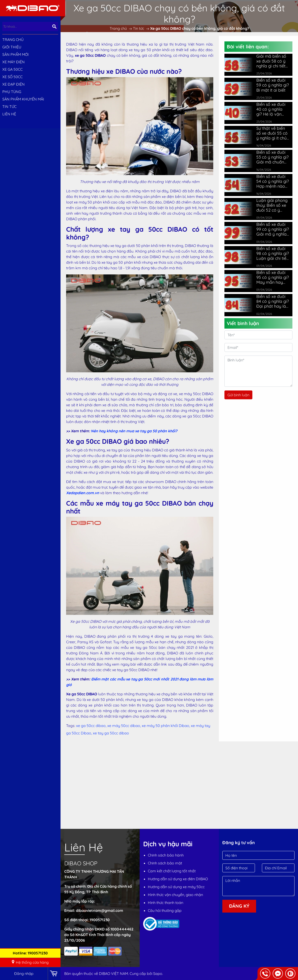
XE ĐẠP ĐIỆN (14, 84)
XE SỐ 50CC (12, 77)
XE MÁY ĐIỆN (14, 62)
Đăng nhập (24, 973)
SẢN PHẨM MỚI (15, 54)
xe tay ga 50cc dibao (111, 733)
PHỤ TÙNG (12, 92)
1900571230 (100, 920)
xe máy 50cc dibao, (125, 726)
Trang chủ (13, 40)
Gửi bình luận (238, 395)
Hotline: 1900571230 (30, 953)
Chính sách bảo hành (166, 855)
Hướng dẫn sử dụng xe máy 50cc (176, 887)
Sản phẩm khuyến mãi (23, 99)
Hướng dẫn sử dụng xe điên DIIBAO (178, 879)
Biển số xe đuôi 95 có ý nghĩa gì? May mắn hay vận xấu (273, 277)
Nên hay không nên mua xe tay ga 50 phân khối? (134, 431)
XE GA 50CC (12, 69)
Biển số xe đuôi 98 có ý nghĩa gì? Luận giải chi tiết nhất (273, 253)
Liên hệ (9, 114)
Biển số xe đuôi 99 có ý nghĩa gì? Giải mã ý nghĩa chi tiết (273, 229)
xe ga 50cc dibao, (92, 726)
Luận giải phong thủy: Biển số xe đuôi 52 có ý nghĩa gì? (272, 205)
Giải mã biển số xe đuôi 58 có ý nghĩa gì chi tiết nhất (271, 61)
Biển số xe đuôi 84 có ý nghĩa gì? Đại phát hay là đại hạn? (273, 301)
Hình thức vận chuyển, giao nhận (175, 895)
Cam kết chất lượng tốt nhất (172, 871)
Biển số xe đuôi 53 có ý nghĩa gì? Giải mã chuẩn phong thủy (273, 157)
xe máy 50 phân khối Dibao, (166, 726)
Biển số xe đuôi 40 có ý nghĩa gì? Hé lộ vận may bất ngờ (271, 109)
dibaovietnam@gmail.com (100, 910)
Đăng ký (239, 906)
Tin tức (9, 107)
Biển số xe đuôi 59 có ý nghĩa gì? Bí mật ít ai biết (273, 85)
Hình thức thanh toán (166, 903)
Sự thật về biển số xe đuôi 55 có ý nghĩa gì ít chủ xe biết (272, 133)
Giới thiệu (12, 47)
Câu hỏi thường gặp (165, 910)
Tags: (71, 726)
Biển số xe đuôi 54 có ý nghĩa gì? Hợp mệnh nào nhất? (273, 181)
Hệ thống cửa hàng (30, 962)
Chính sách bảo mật (165, 863)
